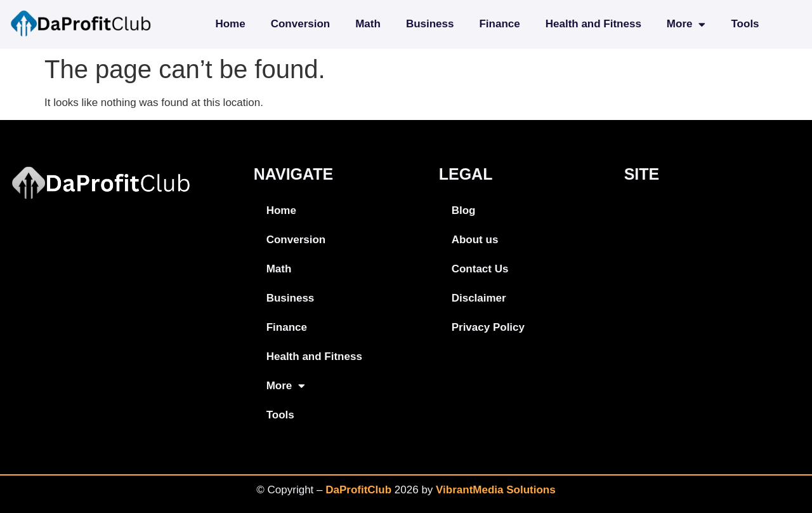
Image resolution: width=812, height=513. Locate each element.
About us (475, 240)
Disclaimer (479, 298)
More (686, 24)
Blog (464, 210)
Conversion (301, 24)
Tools (745, 24)
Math (368, 24)
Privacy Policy (488, 327)
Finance (499, 24)
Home (230, 24)
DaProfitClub (358, 490)
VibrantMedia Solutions (496, 490)
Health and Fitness (593, 24)
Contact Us (480, 269)
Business (430, 24)
